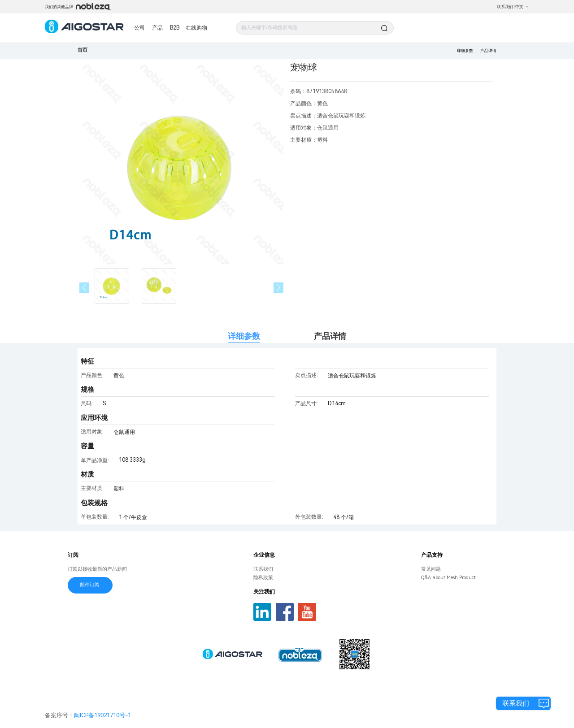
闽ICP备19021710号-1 (102, 715)
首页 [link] (83, 50)
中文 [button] (522, 7)
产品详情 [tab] (330, 336)
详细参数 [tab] (244, 336)
